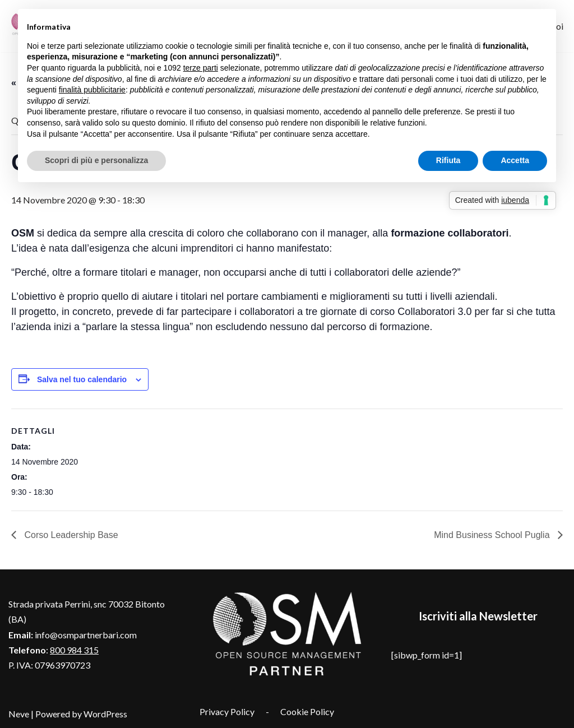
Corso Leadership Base (70, 535)
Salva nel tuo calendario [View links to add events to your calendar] (82, 379)
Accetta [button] (515, 160)
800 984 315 (74, 650)
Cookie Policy (307, 711)
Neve (19, 714)
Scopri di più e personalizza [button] (96, 160)
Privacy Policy (227, 711)
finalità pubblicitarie (92, 90)
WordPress (105, 714)
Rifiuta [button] (448, 160)
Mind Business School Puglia (493, 535)
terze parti (201, 68)
